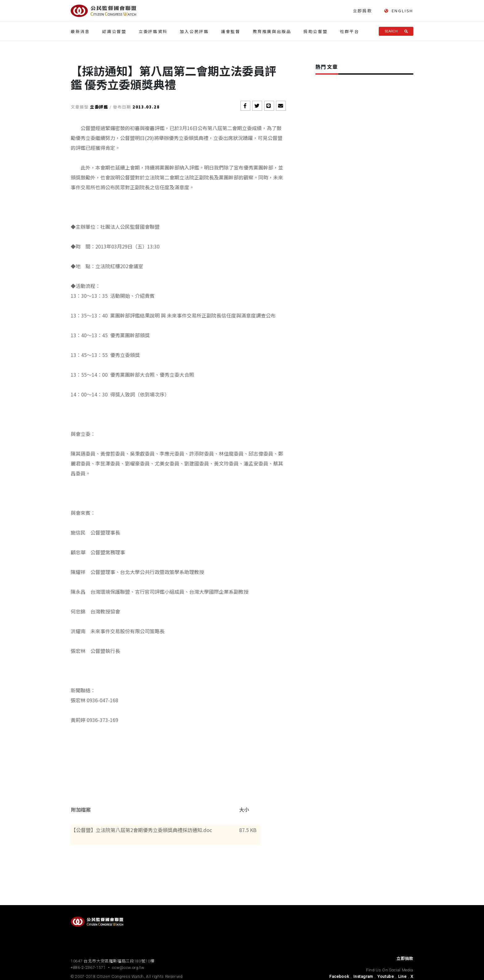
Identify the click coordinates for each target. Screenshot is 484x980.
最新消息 (80, 31)
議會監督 (231, 31)
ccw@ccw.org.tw (128, 968)
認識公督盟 (114, 31)
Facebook (339, 976)
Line (402, 976)
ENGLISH (399, 11)
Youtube (386, 976)
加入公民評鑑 (194, 31)
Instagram (363, 976)
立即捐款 (362, 11)
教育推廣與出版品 (272, 31)
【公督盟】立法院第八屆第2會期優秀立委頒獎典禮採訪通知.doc (142, 830)
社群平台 (349, 31)
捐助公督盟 (315, 31)
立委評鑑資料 (153, 31)
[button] (245, 106)
